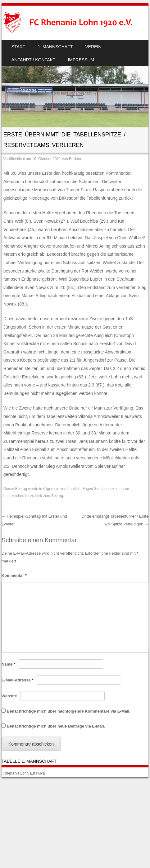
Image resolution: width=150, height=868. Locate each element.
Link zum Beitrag (49, 496)
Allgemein (51, 489)
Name (8, 664)
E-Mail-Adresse (18, 680)
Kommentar (14, 575)
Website (9, 696)
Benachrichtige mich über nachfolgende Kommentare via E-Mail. (69, 711)
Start (18, 47)
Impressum (81, 60)
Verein (93, 47)
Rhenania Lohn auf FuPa (24, 773)
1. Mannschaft (55, 47)
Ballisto (75, 159)
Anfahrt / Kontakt (34, 60)
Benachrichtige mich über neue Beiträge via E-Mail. (56, 726)
